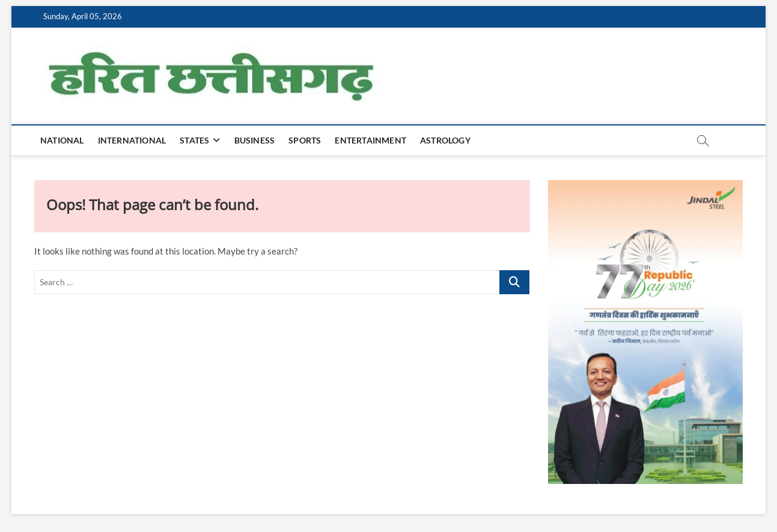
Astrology (445, 140)
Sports (305, 140)
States (194, 140)
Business (255, 140)
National (62, 140)
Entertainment (370, 140)
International (132, 140)
